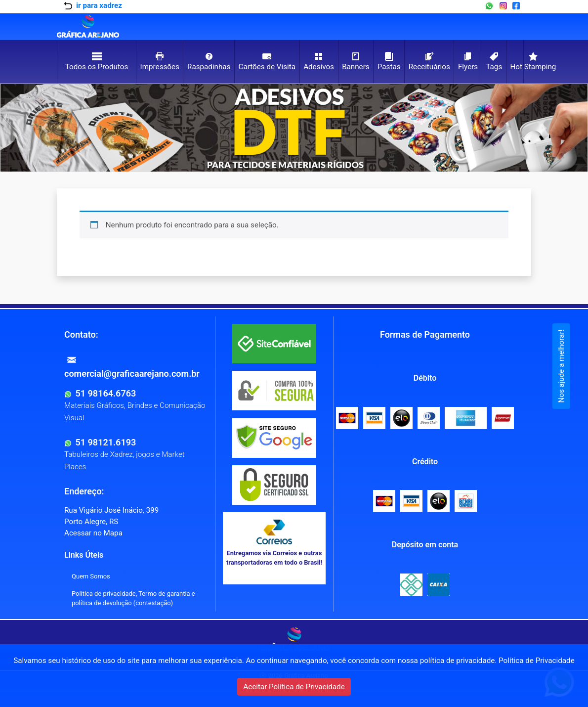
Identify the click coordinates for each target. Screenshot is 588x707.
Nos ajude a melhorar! (561, 366)
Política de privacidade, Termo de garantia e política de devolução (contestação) (133, 598)
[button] (44, 128)
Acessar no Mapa (93, 533)
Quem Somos (91, 576)
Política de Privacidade (537, 661)
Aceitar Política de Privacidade (294, 687)
